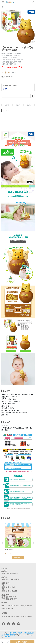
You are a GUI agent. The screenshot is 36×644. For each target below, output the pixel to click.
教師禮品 (29, 616)
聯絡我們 (10, 609)
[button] (33, 543)
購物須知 (4, 606)
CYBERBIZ (6, 637)
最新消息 (10, 616)
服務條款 (4, 609)
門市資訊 (10, 606)
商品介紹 (7, 105)
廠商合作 (23, 616)
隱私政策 (29, 606)
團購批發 (17, 616)
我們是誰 (4, 616)
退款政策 (17, 606)
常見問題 (23, 606)
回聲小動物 (9, 550)
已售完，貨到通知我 (23, 642)
